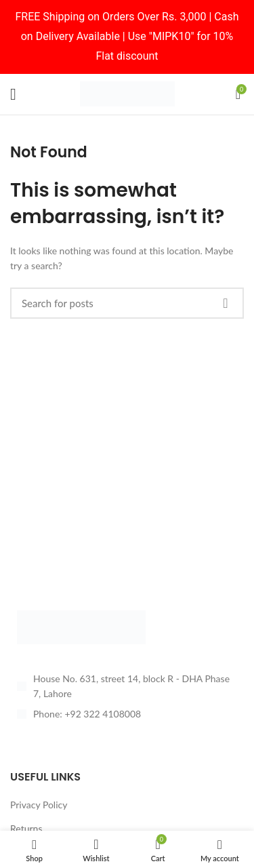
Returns (26, 828)
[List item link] (127, 714)
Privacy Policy (39, 805)
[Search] (127, 303)
